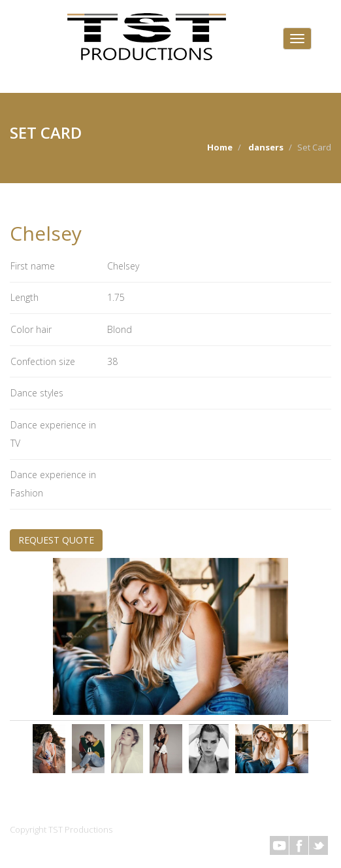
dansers (266, 147)
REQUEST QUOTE (56, 540)
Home (220, 147)
